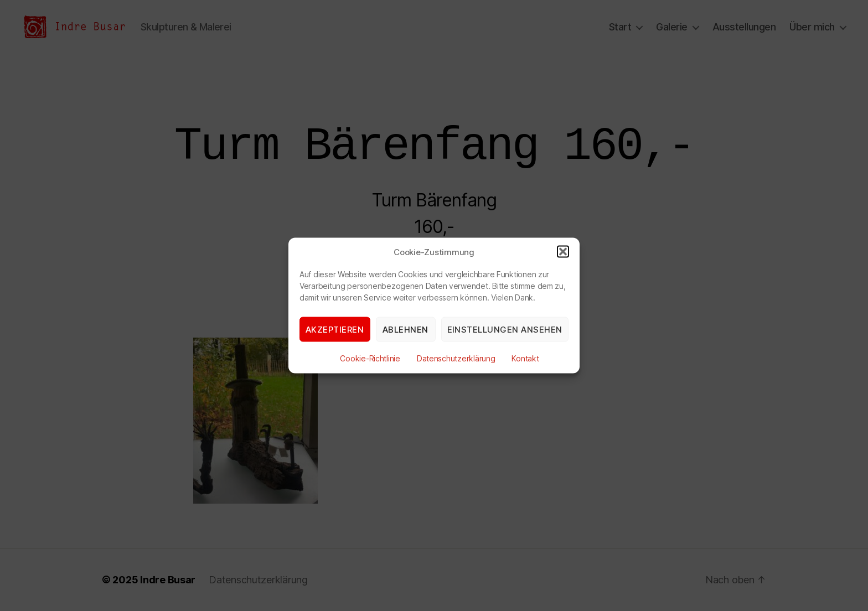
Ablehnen (405, 329)
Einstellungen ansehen (505, 329)
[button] (563, 252)
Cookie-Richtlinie (370, 358)
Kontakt (525, 358)
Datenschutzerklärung (456, 358)
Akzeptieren (335, 329)
